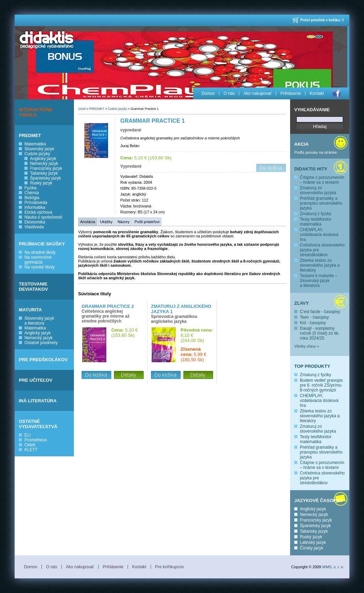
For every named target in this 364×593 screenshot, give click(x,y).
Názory (124, 222)
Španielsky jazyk (45, 178)
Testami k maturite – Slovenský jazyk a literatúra (318, 281)
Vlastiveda (34, 227)
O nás (229, 93)
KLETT (31, 450)
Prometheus (36, 440)
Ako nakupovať (257, 93)
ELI (28, 435)
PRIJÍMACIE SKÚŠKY (42, 244)
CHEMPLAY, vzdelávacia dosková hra (319, 235)
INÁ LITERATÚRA (38, 401)
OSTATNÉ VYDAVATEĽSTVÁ (38, 424)
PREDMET (30, 135)
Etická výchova (38, 212)
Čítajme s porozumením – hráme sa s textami (322, 180)
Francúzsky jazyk (46, 168)
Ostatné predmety (41, 343)
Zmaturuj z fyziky (316, 214)
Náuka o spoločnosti (43, 217)
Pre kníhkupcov (170, 567)
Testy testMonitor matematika (316, 222)
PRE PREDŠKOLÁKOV (43, 360)
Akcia (301, 144)
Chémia (32, 193)
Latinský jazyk (313, 542)
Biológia (32, 198)
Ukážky (106, 222)
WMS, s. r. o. (333, 567)
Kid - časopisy (313, 323)
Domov (208, 93)
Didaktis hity (311, 169)
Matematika (35, 144)
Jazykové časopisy (319, 500)
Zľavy (302, 303)
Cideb (30, 445)
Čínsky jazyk (312, 548)
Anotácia (88, 222)
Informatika (35, 207)
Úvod (82, 109)
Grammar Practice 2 (108, 306)
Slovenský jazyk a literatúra (39, 321)
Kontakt (317, 93)
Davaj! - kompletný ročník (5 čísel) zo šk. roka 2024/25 (320, 333)
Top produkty (312, 366)
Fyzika (31, 188)
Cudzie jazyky (37, 154)
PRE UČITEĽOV (36, 380)
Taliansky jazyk (44, 173)
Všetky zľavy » (307, 346)
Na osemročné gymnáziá (38, 260)
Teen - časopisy (314, 317)
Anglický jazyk (43, 159)
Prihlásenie (291, 93)
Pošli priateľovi (147, 222)
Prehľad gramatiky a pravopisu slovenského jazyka (321, 203)
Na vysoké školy (40, 267)
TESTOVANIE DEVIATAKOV (33, 287)
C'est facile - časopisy (320, 312)
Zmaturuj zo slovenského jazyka (318, 190)
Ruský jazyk (41, 183)
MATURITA (30, 310)
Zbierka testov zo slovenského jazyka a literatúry (320, 265)
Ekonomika (35, 222)
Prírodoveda (36, 203)
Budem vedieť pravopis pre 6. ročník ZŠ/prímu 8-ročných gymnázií (321, 385)
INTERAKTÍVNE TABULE (36, 112)
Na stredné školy (40, 252)
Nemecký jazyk (44, 164)
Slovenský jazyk (39, 149)
